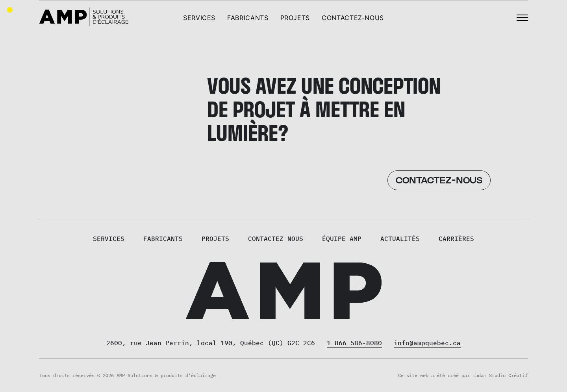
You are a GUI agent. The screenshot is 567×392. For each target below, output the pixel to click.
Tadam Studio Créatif (500, 375)
